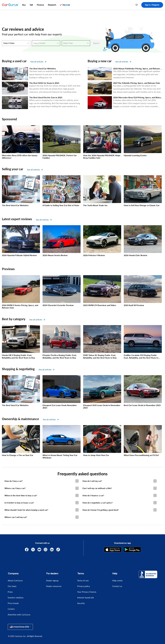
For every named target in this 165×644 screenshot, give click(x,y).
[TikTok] (58, 550)
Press (10, 592)
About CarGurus (15, 580)
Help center (117, 580)
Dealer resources (54, 586)
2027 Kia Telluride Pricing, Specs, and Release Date (137, 83)
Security (81, 603)
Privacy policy (84, 586)
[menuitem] (24, 5)
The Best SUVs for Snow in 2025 (44, 83)
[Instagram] (46, 550)
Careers (11, 609)
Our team (12, 586)
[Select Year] (76, 43)
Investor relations (16, 597)
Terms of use (83, 580)
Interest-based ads (86, 597)
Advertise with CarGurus (19, 615)
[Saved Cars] (137, 5)
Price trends (13, 603)
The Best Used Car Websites (43, 68)
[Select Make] (16, 43)
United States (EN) (20, 627)
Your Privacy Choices (87, 592)
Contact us (117, 586)
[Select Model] (46, 43)
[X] (33, 550)
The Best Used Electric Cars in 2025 (46, 97)
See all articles (38, 61)
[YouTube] (39, 550)
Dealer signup (52, 580)
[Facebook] (27, 550)
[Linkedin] (52, 550)
